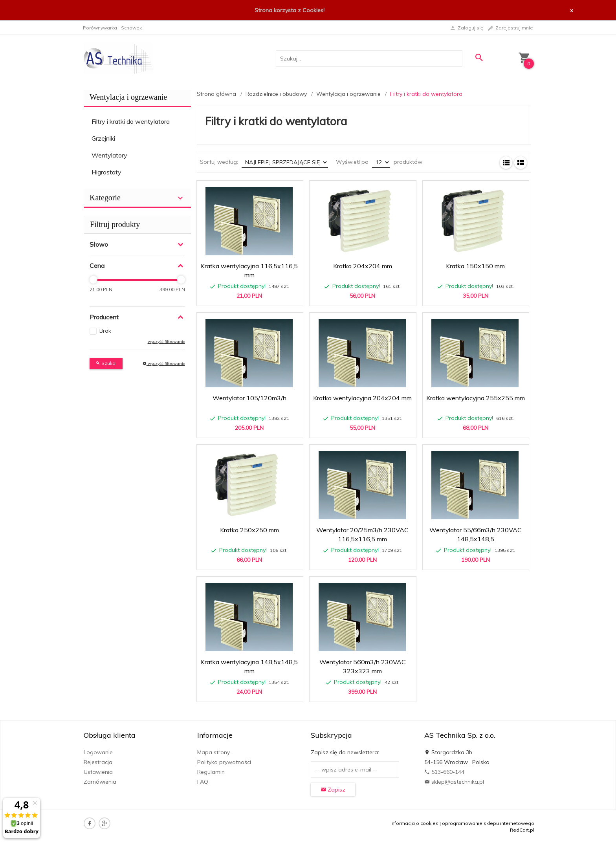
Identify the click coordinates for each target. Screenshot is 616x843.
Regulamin (211, 772)
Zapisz (333, 790)
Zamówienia (100, 782)
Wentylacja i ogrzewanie (128, 97)
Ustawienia (98, 772)
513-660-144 (444, 772)
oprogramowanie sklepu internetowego (488, 823)
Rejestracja (98, 762)
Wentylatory (109, 155)
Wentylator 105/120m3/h (249, 398)
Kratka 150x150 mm (475, 266)
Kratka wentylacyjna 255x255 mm (476, 398)
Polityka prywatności (224, 762)
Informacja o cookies (414, 823)
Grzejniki (103, 138)
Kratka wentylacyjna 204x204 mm (362, 398)
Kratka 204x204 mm (363, 266)
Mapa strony (214, 752)
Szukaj (106, 363)
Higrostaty (106, 172)
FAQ (203, 782)
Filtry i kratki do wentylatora (131, 121)
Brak (105, 331)
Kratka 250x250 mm (249, 530)
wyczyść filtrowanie (166, 342)
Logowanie (98, 752)
